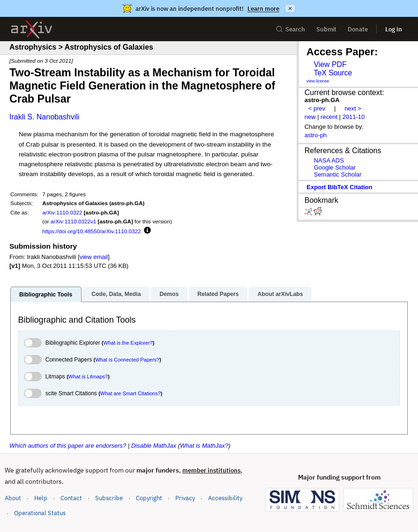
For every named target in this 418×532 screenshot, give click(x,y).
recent (329, 117)
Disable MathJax (154, 446)
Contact (71, 498)
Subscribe (109, 498)
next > (353, 108)
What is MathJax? (204, 446)
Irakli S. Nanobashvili (44, 117)
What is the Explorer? (128, 343)
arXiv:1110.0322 (62, 212)
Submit (326, 29)
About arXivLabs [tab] (280, 294)
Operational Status (40, 513)
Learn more (263, 9)
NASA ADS (329, 160)
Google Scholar (335, 167)
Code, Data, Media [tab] (116, 294)
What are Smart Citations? (131, 393)
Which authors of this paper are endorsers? (68, 446)
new (310, 117)
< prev (317, 108)
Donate (358, 29)
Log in (394, 29)
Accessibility (225, 498)
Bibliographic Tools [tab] (46, 295)
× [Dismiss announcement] (290, 8)
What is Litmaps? (88, 377)
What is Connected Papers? (127, 360)
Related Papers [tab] (218, 294)
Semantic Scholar (338, 174)
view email (94, 257)
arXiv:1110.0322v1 (73, 221)
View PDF (330, 64)
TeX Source (333, 73)
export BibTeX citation (339, 187)
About (13, 498)
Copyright (149, 498)
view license (318, 81)
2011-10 (354, 117)
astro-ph (316, 135)
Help (41, 498)
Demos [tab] (169, 294)
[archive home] (32, 29)
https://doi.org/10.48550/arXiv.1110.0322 (91, 231)
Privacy (185, 498)
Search (290, 29)
